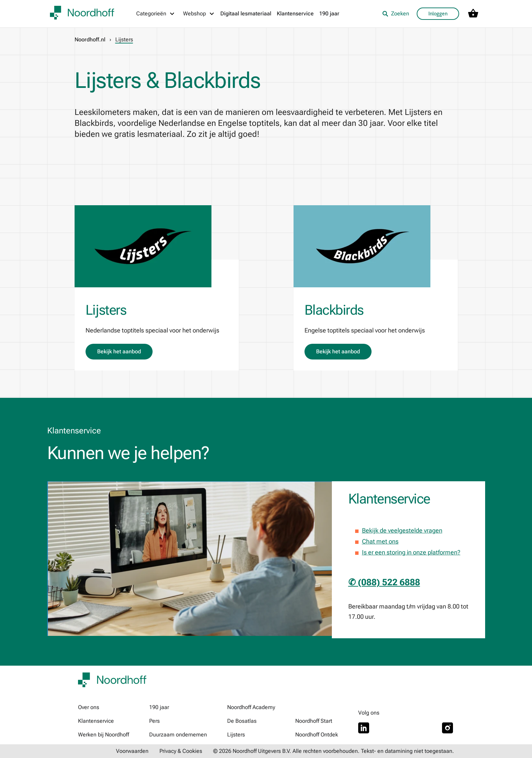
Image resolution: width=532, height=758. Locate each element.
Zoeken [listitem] (396, 14)
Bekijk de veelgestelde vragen (402, 530)
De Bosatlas (242, 721)
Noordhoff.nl (90, 40)
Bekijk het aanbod (119, 351)
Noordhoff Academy (251, 707)
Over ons (89, 707)
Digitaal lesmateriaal (246, 14)
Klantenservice (295, 14)
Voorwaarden (132, 751)
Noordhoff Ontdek (317, 735)
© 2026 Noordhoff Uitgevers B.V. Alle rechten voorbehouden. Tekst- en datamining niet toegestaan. (334, 751)
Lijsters (236, 735)
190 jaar (329, 14)
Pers (154, 721)
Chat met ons (380, 541)
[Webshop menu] (199, 14)
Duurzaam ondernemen (178, 735)
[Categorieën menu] (156, 14)
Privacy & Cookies (181, 751)
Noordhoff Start (314, 721)
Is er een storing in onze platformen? (411, 552)
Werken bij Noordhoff (103, 735)
